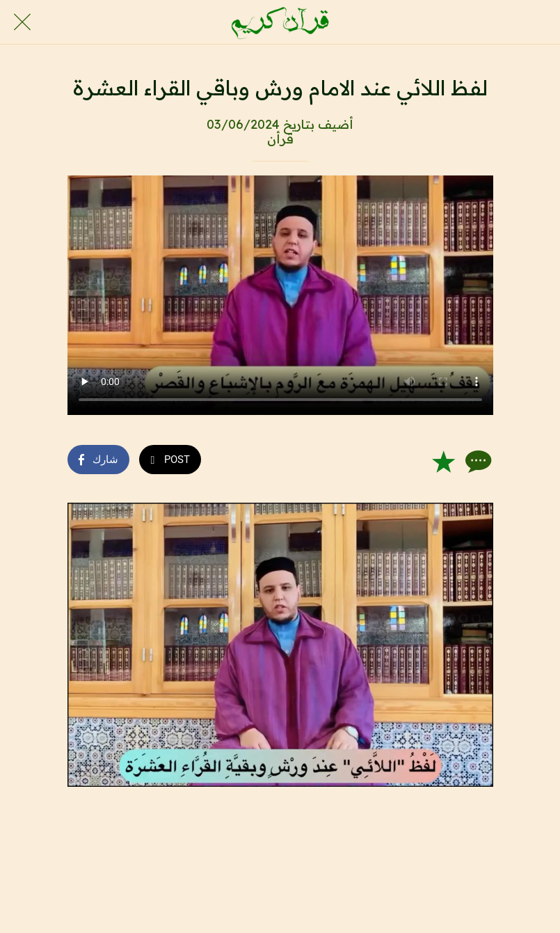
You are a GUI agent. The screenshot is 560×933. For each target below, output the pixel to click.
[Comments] (477, 461)
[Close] (22, 22)
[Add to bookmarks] (443, 461)
